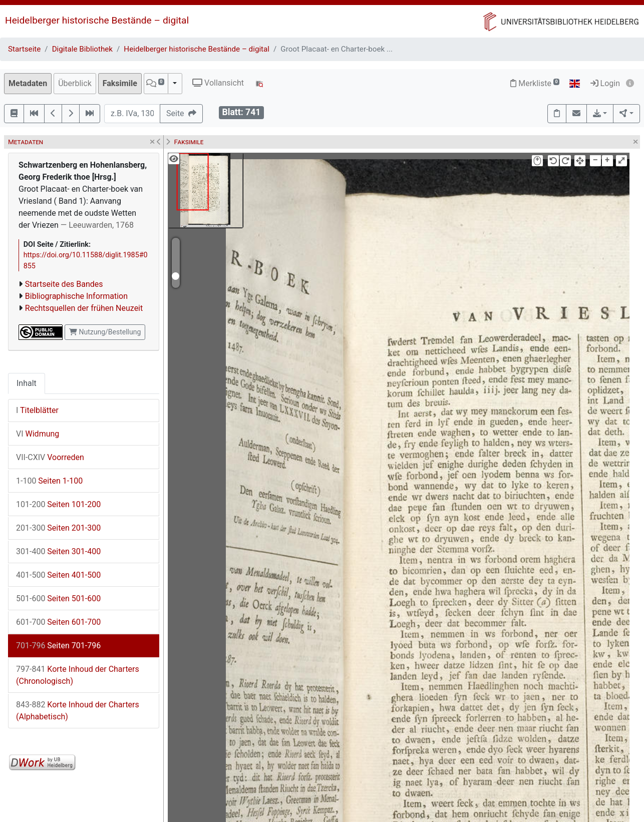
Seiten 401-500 (58, 575)
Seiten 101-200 (58, 504)
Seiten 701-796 (58, 646)
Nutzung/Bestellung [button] (105, 332)
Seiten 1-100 (49, 481)
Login (605, 83)
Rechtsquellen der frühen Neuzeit (84, 308)
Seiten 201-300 (58, 528)
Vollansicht (218, 83)
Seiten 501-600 (58, 598)
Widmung (38, 434)
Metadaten (28, 83)
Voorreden (50, 457)
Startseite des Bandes (64, 284)
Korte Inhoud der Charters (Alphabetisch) (78, 711)
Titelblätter (37, 410)
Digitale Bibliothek (82, 49)
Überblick (75, 83)
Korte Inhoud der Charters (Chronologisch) (78, 675)
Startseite (24, 49)
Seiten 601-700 (58, 622)
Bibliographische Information (76, 296)
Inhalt (27, 383)
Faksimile (120, 83)
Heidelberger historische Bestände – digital (97, 20)
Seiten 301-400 (58, 551)
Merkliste (535, 83)
